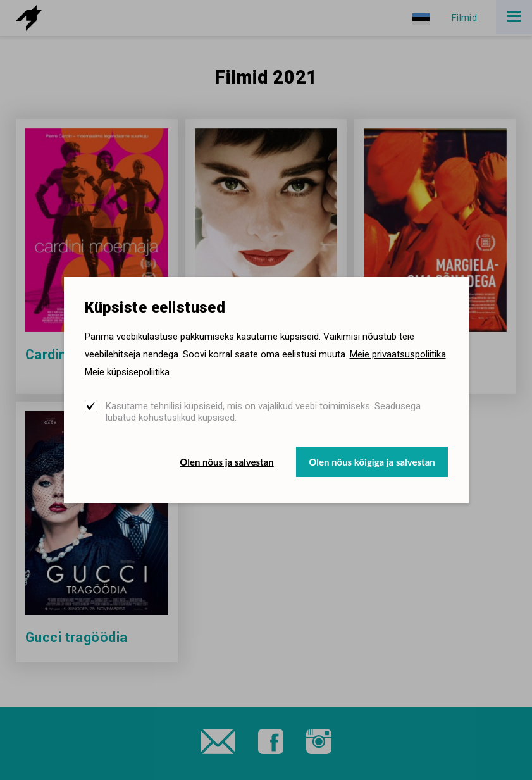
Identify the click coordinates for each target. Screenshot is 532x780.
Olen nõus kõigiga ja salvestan (372, 462)
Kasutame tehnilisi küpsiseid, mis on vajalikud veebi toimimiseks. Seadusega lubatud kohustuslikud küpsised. (263, 412)
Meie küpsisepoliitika (127, 372)
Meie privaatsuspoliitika (398, 354)
